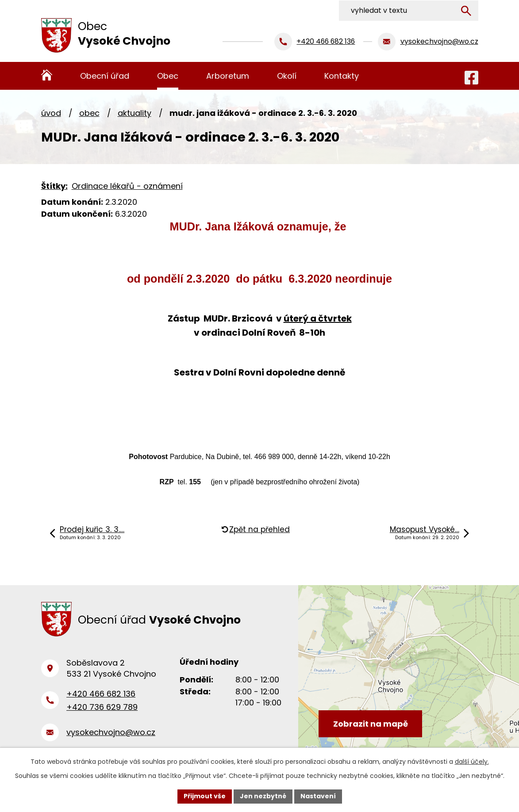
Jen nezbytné (263, 796)
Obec (89, 113)
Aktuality (135, 113)
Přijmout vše (205, 796)
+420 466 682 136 (101, 695)
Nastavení (318, 796)
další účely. (472, 762)
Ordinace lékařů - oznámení (127, 186)
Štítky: (54, 186)
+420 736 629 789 (102, 708)
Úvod (51, 113)
